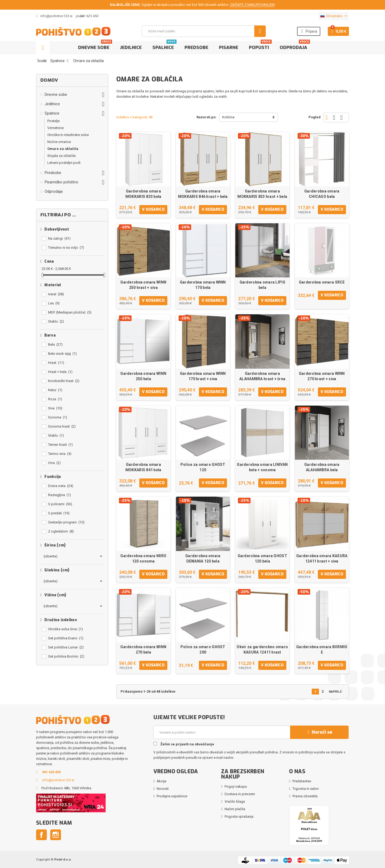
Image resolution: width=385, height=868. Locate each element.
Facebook (41, 835)
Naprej (337, 691)
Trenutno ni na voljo (66, 248)
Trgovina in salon (306, 789)
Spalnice (164, 46)
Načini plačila (235, 809)
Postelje (53, 121)
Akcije (161, 781)
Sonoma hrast (62, 426)
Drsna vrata (61, 486)
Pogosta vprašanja (239, 816)
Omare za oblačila (63, 149)
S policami (60, 504)
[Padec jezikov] (334, 16)
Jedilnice (131, 48)
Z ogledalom (61, 531)
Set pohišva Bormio (66, 656)
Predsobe (196, 48)
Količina (228, 117)
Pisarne (229, 48)
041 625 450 (89, 16)
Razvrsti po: (207, 117)
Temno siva (60, 454)
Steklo (56, 321)
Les (54, 303)
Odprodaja (295, 46)
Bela (55, 344)
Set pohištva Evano (66, 638)
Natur (55, 390)
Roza (55, 399)
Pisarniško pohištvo (61, 182)
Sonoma (58, 417)
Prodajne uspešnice (172, 796)
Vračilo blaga (235, 801)
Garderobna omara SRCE (322, 282)
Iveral (56, 294)
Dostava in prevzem (240, 794)
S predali (59, 513)
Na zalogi (59, 238)
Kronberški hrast (64, 381)
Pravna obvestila (305, 796)
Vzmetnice (55, 128)
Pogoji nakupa (236, 786)
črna (54, 463)
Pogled (315, 117)
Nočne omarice (59, 142)
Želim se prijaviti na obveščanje (184, 744)
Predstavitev (302, 781)
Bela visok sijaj (62, 354)
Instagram (56, 835)
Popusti (260, 46)
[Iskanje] (204, 31)
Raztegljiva (59, 495)
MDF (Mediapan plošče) (70, 312)
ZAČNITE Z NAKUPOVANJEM (252, 5)
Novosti (163, 789)
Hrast (56, 363)
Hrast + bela (60, 372)
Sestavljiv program (66, 522)
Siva (55, 408)
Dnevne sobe (95, 46)
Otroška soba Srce (66, 629)
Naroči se (319, 732)
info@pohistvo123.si (54, 16)
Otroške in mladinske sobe (68, 135)
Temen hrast (60, 445)
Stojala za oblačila (61, 156)
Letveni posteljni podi (64, 163)
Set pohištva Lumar (66, 647)
